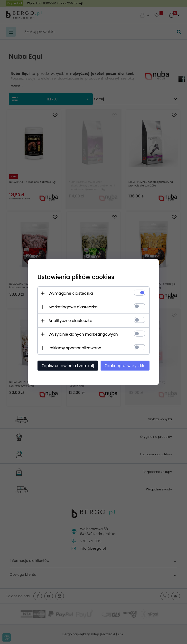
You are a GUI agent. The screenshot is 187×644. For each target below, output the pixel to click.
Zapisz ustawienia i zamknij (68, 366)
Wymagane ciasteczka (71, 293)
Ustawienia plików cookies (76, 277)
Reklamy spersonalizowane (75, 348)
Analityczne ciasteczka (70, 321)
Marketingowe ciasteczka (73, 307)
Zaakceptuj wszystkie (125, 366)
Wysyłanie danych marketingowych (83, 334)
